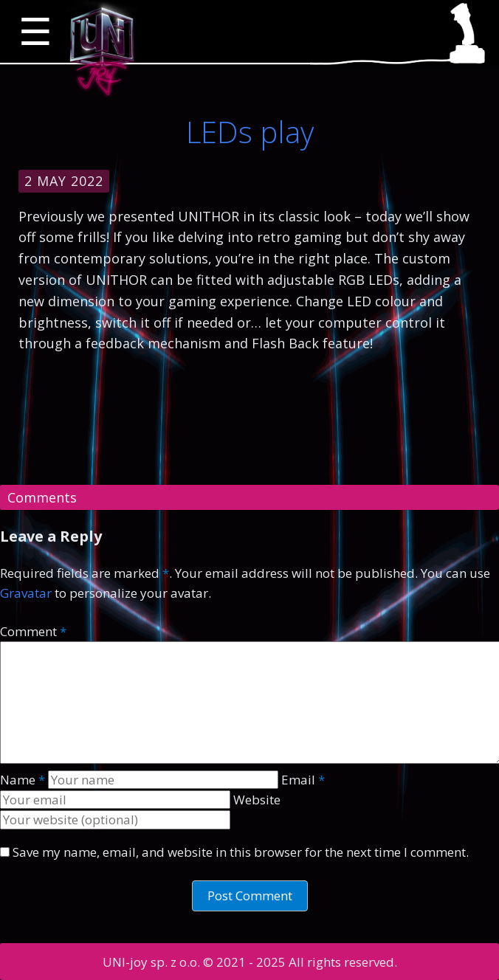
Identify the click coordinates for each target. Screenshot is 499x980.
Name (23, 780)
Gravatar (26, 593)
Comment (33, 631)
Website (257, 800)
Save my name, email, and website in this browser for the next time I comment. (241, 852)
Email (303, 780)
